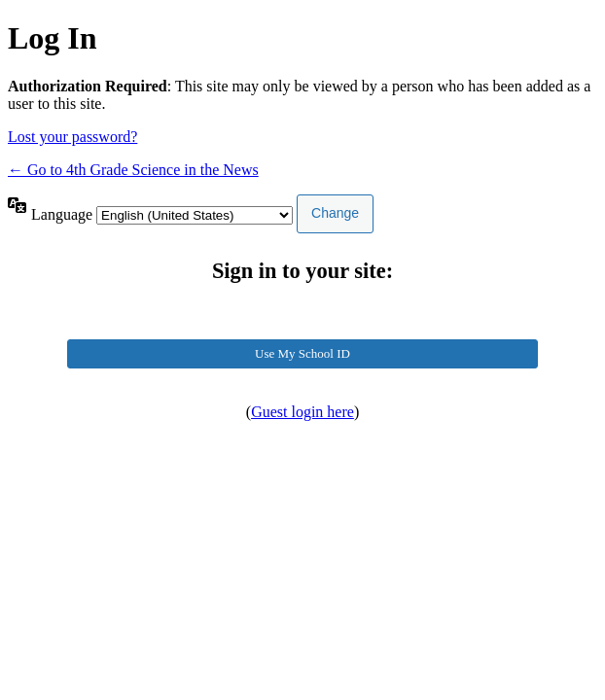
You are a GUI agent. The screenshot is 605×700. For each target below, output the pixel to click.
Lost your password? (72, 137)
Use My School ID (302, 353)
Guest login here (302, 412)
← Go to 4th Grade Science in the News (133, 170)
